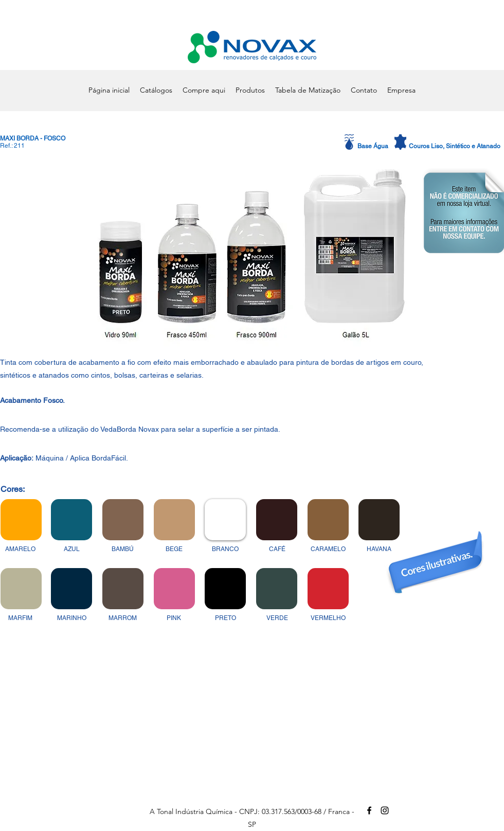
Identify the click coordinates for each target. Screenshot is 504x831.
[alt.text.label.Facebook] (369, 810)
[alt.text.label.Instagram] (385, 810)
